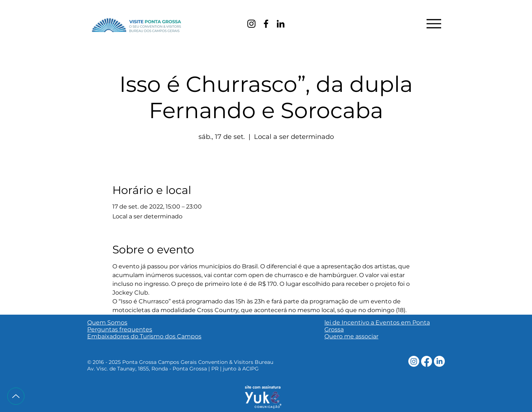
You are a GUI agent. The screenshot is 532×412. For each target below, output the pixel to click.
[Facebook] (266, 24)
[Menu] (434, 24)
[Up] (16, 396)
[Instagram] (251, 24)
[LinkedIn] (281, 24)
